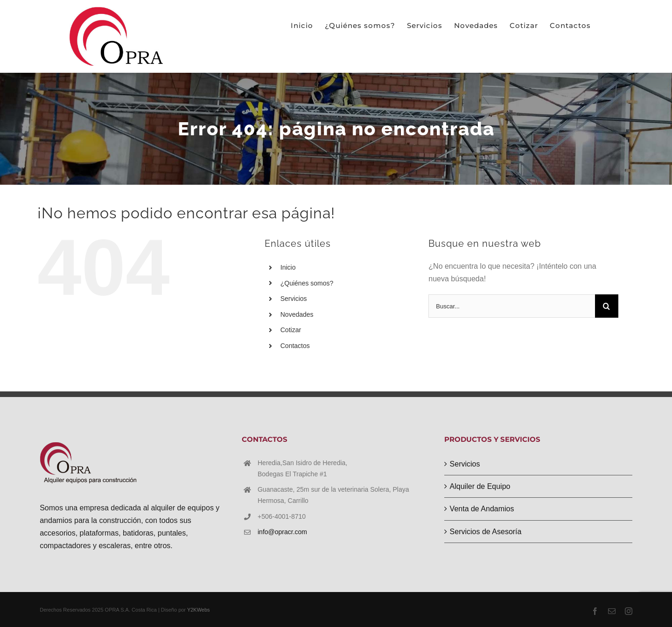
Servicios (294, 299)
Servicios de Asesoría (486, 532)
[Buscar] (607, 306)
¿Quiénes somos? (307, 283)
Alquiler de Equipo (480, 486)
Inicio (288, 267)
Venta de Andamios (482, 509)
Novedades (297, 314)
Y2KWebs (199, 610)
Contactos (295, 346)
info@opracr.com (282, 532)
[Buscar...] (512, 306)
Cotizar (291, 330)
